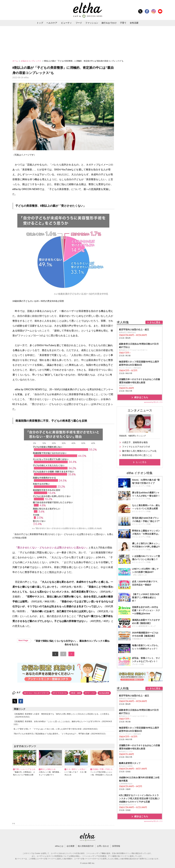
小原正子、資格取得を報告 (135, 442)
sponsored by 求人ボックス (153, 402)
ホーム (15, 61)
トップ (40, 23)
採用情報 (116, 846)
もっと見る (141, 462)
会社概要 (71, 846)
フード (79, 23)
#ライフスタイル (60, 693)
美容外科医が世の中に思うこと (137, 455)
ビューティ (66, 23)
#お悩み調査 (104, 693)
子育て (123, 23)
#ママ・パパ (90, 693)
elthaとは (59, 846)
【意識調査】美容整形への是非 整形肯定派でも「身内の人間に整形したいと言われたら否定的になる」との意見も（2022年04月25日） (62, 715)
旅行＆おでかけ (109, 23)
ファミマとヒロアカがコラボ (136, 447)
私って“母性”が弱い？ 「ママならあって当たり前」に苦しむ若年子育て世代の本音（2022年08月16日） (56, 729)
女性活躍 (134, 23)
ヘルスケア (52, 23)
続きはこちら (141, 397)
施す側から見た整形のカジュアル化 (139, 451)
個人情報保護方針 (86, 846)
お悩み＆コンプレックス (31, 61)
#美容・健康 (76, 693)
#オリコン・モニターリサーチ (36, 693)
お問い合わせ (103, 846)
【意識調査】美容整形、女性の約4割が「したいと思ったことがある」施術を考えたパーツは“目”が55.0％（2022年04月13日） (63, 723)
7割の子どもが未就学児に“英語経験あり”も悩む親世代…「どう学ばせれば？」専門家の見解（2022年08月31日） (60, 734)
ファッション (92, 23)
